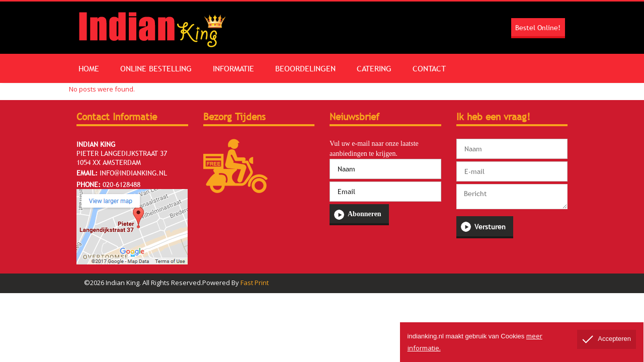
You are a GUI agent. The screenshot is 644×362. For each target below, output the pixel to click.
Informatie (246, 68)
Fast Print (255, 283)
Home (91, 68)
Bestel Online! (538, 28)
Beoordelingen (323, 68)
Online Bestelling (164, 68)
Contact (457, 68)
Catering (397, 68)
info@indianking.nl (133, 173)
